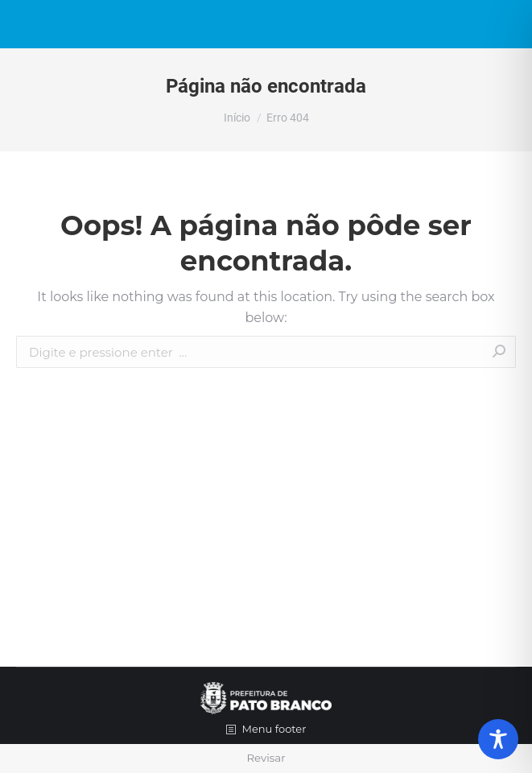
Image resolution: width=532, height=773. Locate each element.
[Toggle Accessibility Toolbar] (498, 739)
